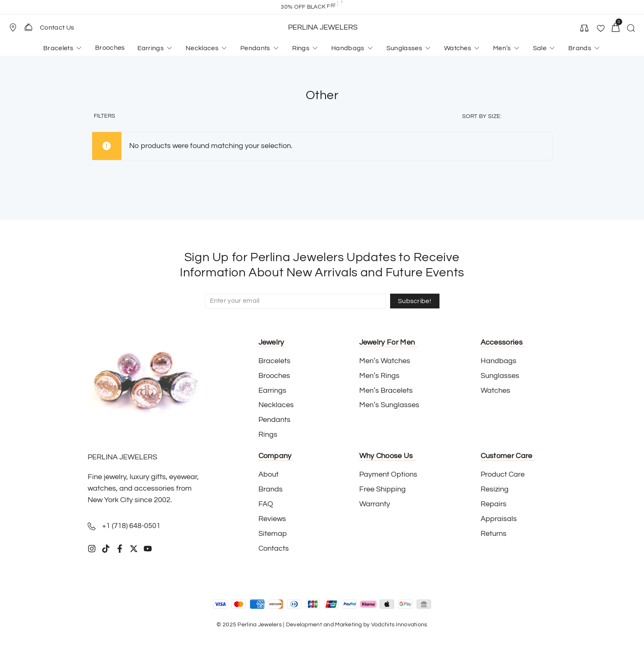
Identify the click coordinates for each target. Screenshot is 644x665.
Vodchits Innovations (399, 625)
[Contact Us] (28, 27)
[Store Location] (13, 28)
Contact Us (57, 28)
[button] (16, 28)
